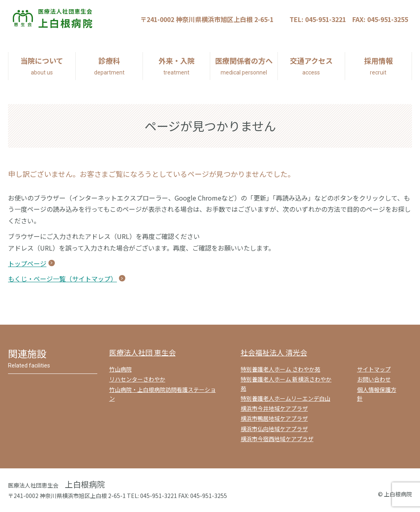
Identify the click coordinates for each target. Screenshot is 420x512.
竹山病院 (121, 369)
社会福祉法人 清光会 (274, 352)
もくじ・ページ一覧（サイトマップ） (62, 279)
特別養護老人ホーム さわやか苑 (280, 369)
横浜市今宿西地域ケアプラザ (277, 439)
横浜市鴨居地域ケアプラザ (274, 418)
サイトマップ (374, 369)
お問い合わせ (374, 379)
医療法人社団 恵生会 (143, 352)
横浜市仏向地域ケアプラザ (274, 429)
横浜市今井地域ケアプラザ (274, 408)
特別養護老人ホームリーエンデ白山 (285, 398)
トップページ (27, 263)
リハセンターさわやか (137, 379)
